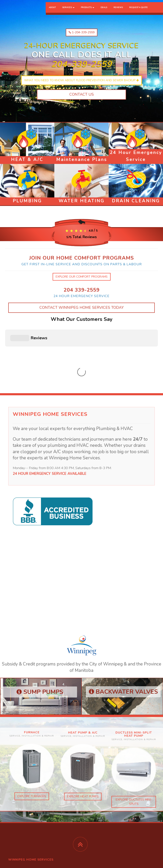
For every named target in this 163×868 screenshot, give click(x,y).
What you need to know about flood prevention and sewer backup (81, 80)
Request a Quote (138, 12)
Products (88, 12)
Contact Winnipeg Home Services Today (82, 308)
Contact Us (82, 94)
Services (68, 12)
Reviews (118, 12)
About (52, 12)
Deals (104, 12)
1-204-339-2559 (82, 32)
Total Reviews (82, 237)
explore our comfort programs (82, 277)
